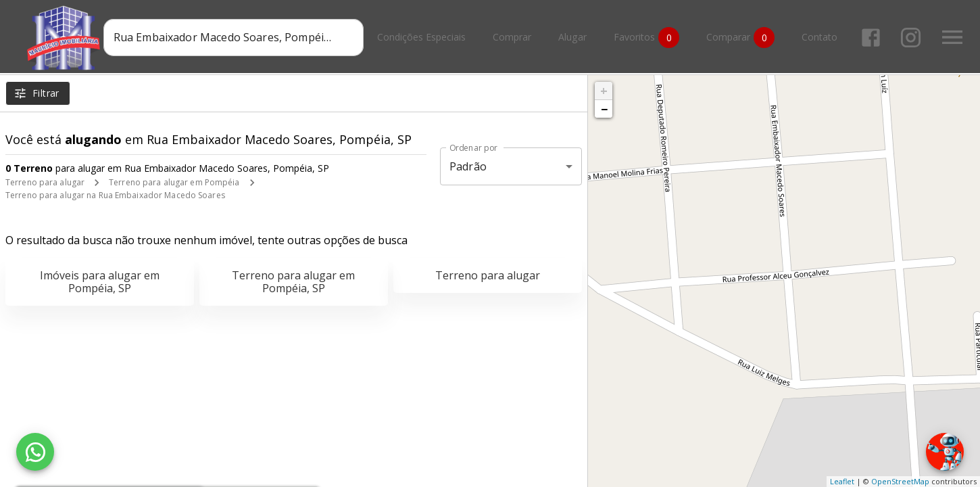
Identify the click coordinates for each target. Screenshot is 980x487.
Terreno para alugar (45, 182)
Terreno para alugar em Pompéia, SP (293, 282)
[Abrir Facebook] (874, 38)
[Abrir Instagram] (913, 38)
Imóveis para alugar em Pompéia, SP (100, 282)
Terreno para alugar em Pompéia (174, 182)
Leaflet (842, 481)
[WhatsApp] (35, 452)
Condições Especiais (424, 38)
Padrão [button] (468, 166)
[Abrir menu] (955, 37)
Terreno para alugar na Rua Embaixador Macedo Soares (115, 195)
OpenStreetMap (900, 481)
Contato (822, 38)
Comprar (515, 38)
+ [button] (604, 91)
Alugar (575, 38)
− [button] (604, 109)
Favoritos (649, 38)
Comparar (743, 38)
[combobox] (236, 37)
